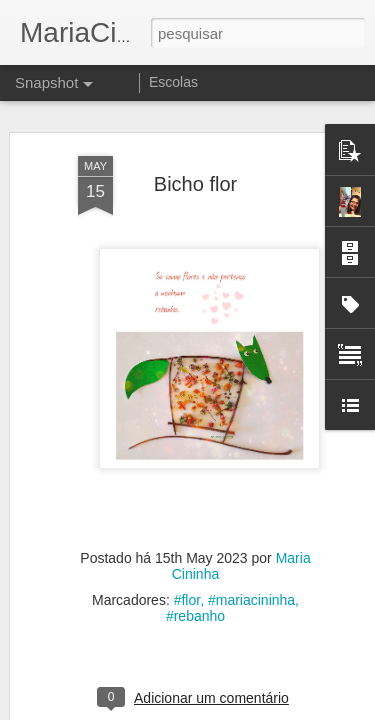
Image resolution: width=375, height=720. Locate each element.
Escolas (173, 82)
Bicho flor (195, 173)
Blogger (267, 709)
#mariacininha (251, 590)
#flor (187, 590)
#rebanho (195, 606)
